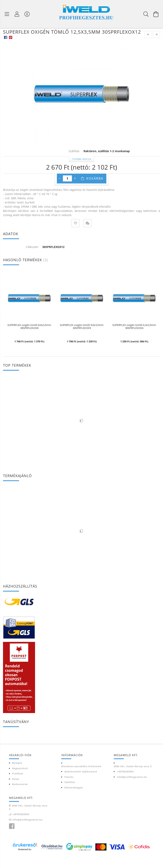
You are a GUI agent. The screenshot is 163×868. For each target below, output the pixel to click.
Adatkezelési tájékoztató (81, 783)
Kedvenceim (20, 796)
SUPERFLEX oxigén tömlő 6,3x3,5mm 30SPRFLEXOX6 (134, 338)
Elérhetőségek (74, 799)
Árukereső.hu (25, 861)
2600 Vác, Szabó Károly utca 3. (133, 778)
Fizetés (69, 789)
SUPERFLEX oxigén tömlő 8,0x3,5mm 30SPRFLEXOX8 (29, 338)
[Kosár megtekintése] (156, 14)
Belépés (17, 774)
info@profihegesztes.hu (132, 789)
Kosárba (95, 190)
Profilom (18, 785)
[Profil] (17, 14)
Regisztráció (20, 780)
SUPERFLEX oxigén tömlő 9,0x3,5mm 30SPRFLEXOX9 (82, 338)
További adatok (82, 171)
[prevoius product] (148, 46)
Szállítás (70, 794)
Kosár (16, 791)
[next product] (156, 46)
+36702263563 (125, 783)
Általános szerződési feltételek (81, 778)
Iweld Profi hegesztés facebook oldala (12, 838)
